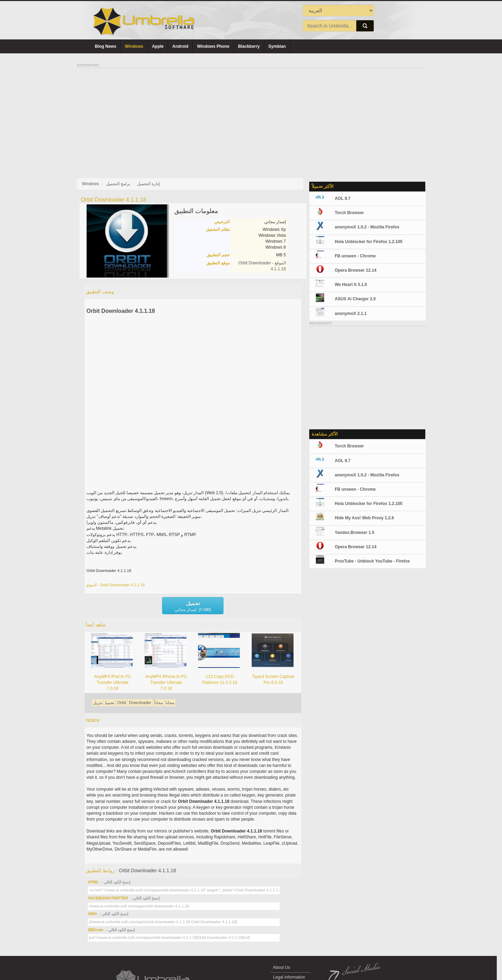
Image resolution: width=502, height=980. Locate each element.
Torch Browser (349, 213)
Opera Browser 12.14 (355, 270)
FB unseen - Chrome (355, 256)
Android (180, 46)
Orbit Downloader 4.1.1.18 (121, 311)
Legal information (289, 977)
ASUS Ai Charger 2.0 (355, 299)
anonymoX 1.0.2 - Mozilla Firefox (367, 227)
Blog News (105, 46)
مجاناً (158, 703)
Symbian (277, 46)
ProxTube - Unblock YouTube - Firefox (372, 561)
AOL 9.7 (343, 198)
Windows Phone (213, 46)
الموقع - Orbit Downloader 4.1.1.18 (116, 585)
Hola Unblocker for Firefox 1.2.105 (368, 242)
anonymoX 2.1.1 (351, 314)
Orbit (122, 703)
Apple (158, 46)
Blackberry (249, 46)
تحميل (110, 703)
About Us (282, 967)
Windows (134, 46)
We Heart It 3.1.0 (351, 285)
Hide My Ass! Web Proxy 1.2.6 (364, 518)
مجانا (170, 703)
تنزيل (98, 703)
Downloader (140, 703)
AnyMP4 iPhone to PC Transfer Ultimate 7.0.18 (166, 683)
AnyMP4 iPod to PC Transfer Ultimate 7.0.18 (113, 683)
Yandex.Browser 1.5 (354, 533)
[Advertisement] (251, 117)
